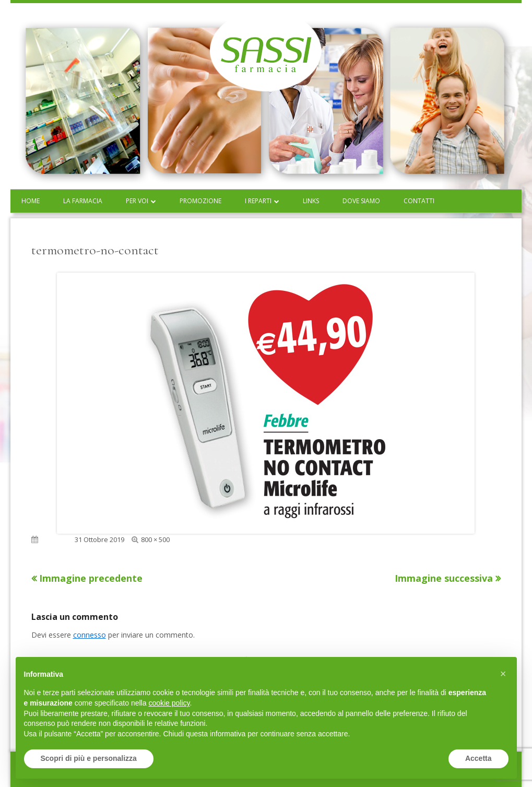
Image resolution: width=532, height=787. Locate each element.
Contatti (419, 201)
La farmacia (83, 201)
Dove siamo (361, 201)
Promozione (200, 201)
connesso (90, 635)
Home (31, 201)
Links (311, 201)
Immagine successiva (444, 578)
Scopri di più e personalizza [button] (89, 758)
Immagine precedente (91, 578)
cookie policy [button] (169, 703)
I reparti (258, 201)
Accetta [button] (478, 758)
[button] (503, 674)
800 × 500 (155, 539)
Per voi (137, 201)
